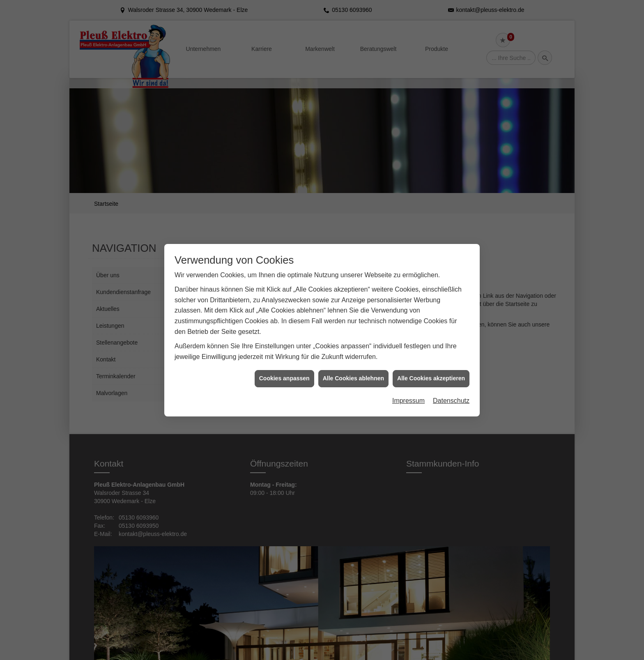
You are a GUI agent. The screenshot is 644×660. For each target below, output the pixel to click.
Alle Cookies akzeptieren (431, 374)
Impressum (408, 396)
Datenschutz (451, 396)
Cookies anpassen (284, 374)
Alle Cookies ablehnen (353, 374)
